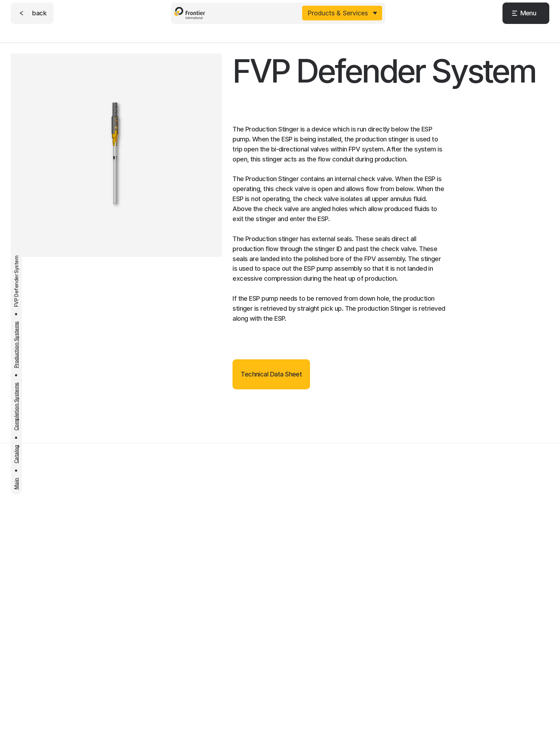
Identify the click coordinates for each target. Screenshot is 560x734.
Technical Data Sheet (271, 374)
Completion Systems (16, 406)
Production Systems (16, 344)
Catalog (16, 454)
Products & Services (338, 11)
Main (16, 483)
